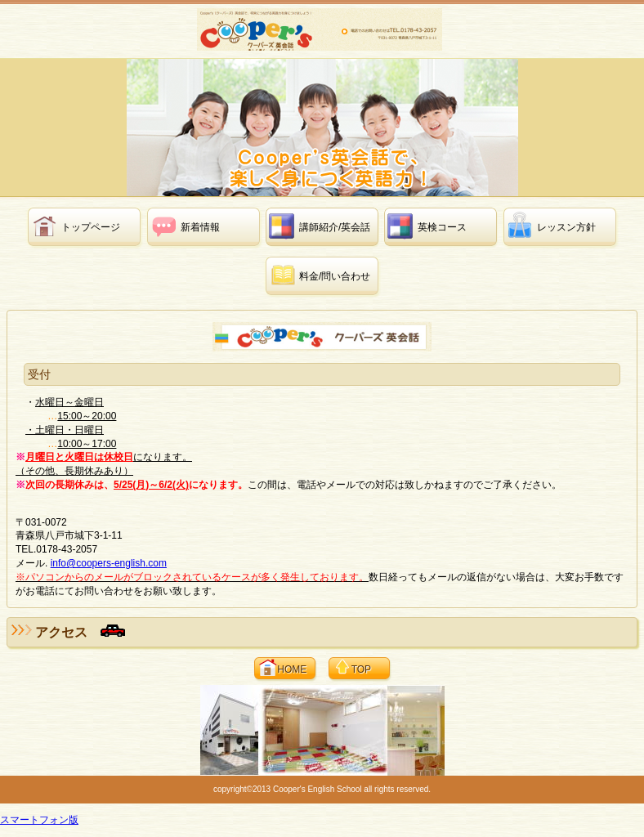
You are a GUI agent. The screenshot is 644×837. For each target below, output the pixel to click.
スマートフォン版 (39, 820)
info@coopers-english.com (109, 563)
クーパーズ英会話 (324, 29)
